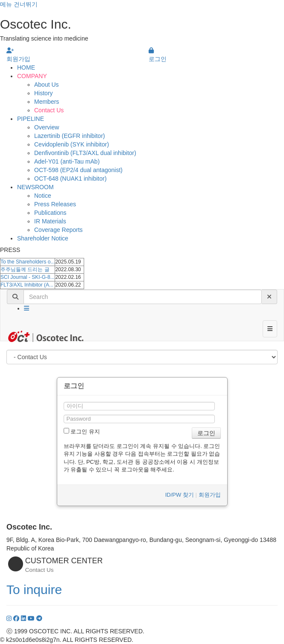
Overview (47, 127)
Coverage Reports (59, 230)
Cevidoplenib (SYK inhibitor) (72, 144)
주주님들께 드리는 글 (25, 269)
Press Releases (55, 204)
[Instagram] (10, 618)
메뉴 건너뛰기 (19, 4)
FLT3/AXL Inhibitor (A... (27, 285)
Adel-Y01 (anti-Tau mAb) (67, 161)
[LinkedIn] (24, 618)
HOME (26, 67)
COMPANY (32, 76)
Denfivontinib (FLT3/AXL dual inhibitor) (85, 153)
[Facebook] (17, 618)
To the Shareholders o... (28, 262)
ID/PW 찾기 (180, 495)
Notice (43, 196)
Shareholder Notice (43, 238)
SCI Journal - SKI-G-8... (28, 277)
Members (47, 102)
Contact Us (49, 110)
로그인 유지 (82, 431)
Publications (50, 213)
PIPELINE (31, 119)
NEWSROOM (35, 187)
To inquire (34, 590)
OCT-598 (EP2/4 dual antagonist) (78, 170)
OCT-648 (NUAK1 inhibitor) (70, 179)
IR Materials (50, 221)
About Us (47, 85)
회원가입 (210, 495)
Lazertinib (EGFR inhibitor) (70, 136)
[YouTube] (32, 618)
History (44, 93)
